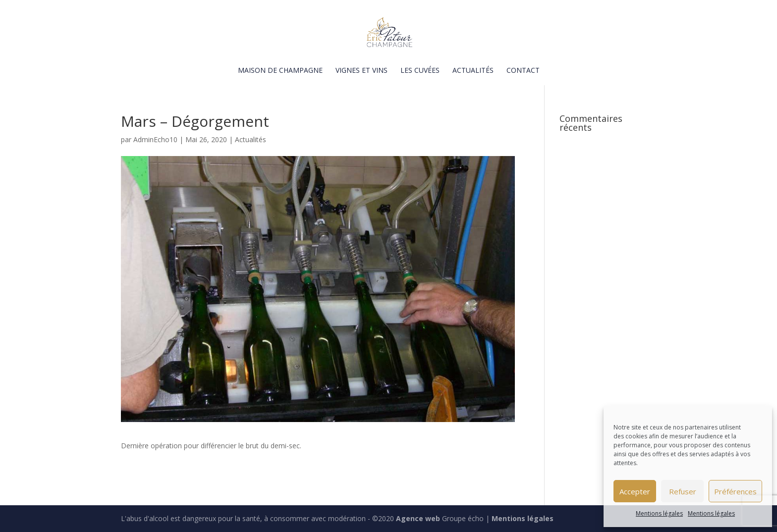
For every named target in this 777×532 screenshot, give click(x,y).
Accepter (635, 491)
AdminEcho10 (155, 139)
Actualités (473, 71)
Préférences (735, 491)
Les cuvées (420, 71)
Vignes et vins (361, 71)
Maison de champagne (280, 71)
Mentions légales (659, 513)
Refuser (683, 491)
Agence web (418, 518)
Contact (523, 71)
